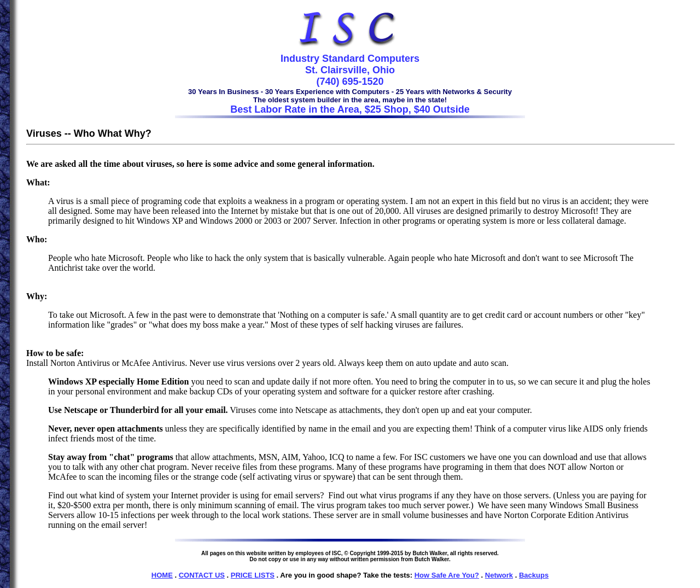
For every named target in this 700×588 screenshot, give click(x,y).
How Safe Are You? (447, 575)
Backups (534, 575)
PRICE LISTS (253, 575)
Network (499, 575)
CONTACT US (202, 575)
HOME (162, 575)
